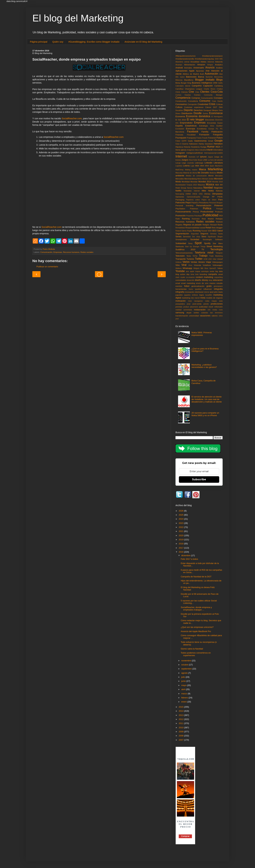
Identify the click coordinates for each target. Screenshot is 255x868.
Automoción (211, 74)
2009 (181, 732)
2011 (181, 723)
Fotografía (218, 135)
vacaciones (205, 316)
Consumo (205, 101)
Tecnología (217, 249)
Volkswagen (218, 265)
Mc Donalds (203, 173)
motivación (181, 301)
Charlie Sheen (210, 89)
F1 (217, 129)
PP (213, 197)
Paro (220, 200)
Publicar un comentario (47, 267)
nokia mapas (211, 301)
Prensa (196, 212)
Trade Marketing (216, 256)
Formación (204, 135)
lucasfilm (209, 295)
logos (202, 295)
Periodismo (204, 203)
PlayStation (180, 209)
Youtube (180, 271)
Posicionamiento (183, 212)
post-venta (197, 304)
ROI (221, 216)
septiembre (187, 669)
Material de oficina (190, 173)
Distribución (187, 113)
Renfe (220, 225)
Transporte (181, 259)
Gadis (190, 141)
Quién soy (58, 42)
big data (219, 271)
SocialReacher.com (72, 118)
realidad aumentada (184, 310)
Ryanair (204, 231)
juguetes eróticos (191, 295)
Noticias (219, 191)
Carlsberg (218, 86)
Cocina (188, 95)
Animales (188, 68)
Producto (219, 212)
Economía (180, 116)
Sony (190, 243)
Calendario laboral (183, 86)
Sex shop (196, 237)
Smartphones (181, 239)
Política (207, 208)
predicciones (217, 304)
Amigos (210, 65)
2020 (217, 59)
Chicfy (178, 92)
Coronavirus (181, 104)
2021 (181, 531)
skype (189, 313)
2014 (181, 711)
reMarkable (218, 307)
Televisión (180, 256)
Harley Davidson (206, 144)
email (178, 283)
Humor (211, 147)
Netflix (178, 191)
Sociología (207, 239)
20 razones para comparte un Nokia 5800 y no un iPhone (205, 414)
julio (184, 677)
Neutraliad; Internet (192, 191)
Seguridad (195, 234)
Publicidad (210, 215)
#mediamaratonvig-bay (205, 59)
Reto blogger (217, 228)
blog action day (182, 274)
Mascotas (179, 173)
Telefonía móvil (204, 253)
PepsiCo (195, 203)
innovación (190, 292)
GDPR (184, 141)
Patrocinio (180, 203)
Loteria (186, 166)
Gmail (211, 141)
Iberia (178, 150)
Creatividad (203, 104)
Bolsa (178, 83)
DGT (215, 107)
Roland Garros (181, 231)
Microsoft (218, 179)
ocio (221, 301)
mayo (184, 685)
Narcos (190, 188)
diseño (198, 280)
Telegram (219, 253)
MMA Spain (210, 166)
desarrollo (191, 280)
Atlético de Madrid (191, 74)
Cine (191, 92)
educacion (218, 280)
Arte (208, 71)
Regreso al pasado (192, 225)
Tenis (189, 256)
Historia (187, 147)
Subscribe (199, 479)
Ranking (186, 219)
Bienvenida (218, 77)
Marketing (215, 169)
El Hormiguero (217, 117)
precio (206, 304)
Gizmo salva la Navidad (192, 649)
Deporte (188, 110)
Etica (212, 126)
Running (197, 231)
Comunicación (46, 252)
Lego (184, 163)
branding (203, 274)
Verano (201, 262)
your (177, 319)
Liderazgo (199, 163)
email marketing (188, 283)
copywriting (218, 277)
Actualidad (195, 62)
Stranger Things (199, 247)
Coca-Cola (217, 92)
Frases (199, 138)
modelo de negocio (214, 298)
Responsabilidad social (195, 228)
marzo (185, 694)
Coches (178, 95)
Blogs (219, 80)
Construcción (181, 101)
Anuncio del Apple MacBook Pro (196, 631)
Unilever (179, 262)
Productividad (207, 212)
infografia (218, 289)
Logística (179, 166)
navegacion (198, 301)
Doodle (198, 113)
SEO (214, 231)
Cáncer (208, 107)
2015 (181, 707)
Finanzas (179, 135)
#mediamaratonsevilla (185, 59)
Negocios (218, 188)
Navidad (208, 188)
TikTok (195, 256)
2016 (181, 552)
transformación (182, 316)
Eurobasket (180, 129)
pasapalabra (180, 304)
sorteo (196, 313)
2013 (181, 715)
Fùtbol (178, 141)
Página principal (39, 42)
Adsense (211, 62)
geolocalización (198, 286)
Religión (206, 225)
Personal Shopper (216, 203)
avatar (212, 271)
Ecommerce (216, 113)
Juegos (185, 160)
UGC (210, 259)
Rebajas (219, 219)
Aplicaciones (181, 71)
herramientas (181, 289)
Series (178, 236)
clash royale (180, 277)
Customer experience (194, 107)
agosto (185, 673)
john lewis (218, 292)
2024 (181, 519)
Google (219, 141)
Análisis (219, 68)
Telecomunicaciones (184, 253)
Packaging (180, 200)
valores (215, 316)
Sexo (204, 236)
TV (203, 249)
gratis (209, 286)
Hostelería (195, 147)
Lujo (192, 166)
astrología (205, 271)
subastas (205, 313)
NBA (217, 185)
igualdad (198, 289)
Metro (199, 179)
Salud (220, 231)
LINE (205, 160)
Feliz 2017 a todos (189, 559)
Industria (203, 150)
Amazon (201, 65)
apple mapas (195, 271)
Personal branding (184, 205)
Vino (178, 265)
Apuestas (200, 71)
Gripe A (178, 144)
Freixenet (212, 138)
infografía (180, 292)
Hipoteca (179, 147)
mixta (203, 298)
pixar (189, 304)
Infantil (209, 150)
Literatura (218, 163)
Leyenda (190, 163)
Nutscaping (180, 194)
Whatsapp (187, 268)
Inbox (197, 150)
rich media (212, 310)
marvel (197, 298)
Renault (213, 225)
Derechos (198, 110)
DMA (221, 107)
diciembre (186, 555)
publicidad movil (206, 307)
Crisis (212, 104)
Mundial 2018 (217, 182)
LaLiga (178, 163)
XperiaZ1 (213, 268)
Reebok (219, 222)
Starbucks (180, 246)
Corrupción (192, 104)
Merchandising (191, 179)
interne (207, 292)
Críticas (219, 104)
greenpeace (218, 286)
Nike (204, 191)
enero (184, 702)
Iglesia (184, 150)
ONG (201, 194)
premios (179, 307)
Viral (184, 265)
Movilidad (186, 182)
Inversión (192, 157)
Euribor (220, 126)
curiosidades (181, 280)
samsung (180, 313)
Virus (190, 265)
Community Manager (213, 95)
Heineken (218, 144)
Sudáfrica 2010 (185, 249)
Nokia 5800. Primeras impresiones (202, 334)
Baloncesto (191, 77)
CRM (215, 83)
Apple (192, 71)
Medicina (213, 173)
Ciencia (185, 92)
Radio (178, 219)
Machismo (219, 166)
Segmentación (182, 234)
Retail (208, 228)
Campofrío (197, 86)
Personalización (204, 205)
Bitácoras (179, 80)
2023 (181, 523)
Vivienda (198, 265)
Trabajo (203, 256)
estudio (220, 283)
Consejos (218, 98)
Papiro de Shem (209, 200)
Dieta (221, 110)
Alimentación (190, 65)
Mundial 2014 (205, 182)
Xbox (206, 268)
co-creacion (190, 277)
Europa (211, 129)
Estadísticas (191, 126)
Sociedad (195, 239)
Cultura (179, 107)
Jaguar (210, 157)
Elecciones (210, 120)
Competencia (183, 98)
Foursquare (181, 138)
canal (220, 274)
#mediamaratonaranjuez (212, 56)
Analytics (219, 65)
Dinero (178, 113)
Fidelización (217, 132)
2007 (181, 740)
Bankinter (209, 77)
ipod (212, 292)
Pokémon (194, 209)
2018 (181, 544)
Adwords (219, 62)
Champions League (194, 89)
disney (205, 280)
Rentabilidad (180, 228)
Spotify (207, 243)
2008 (181, 736)
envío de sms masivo (206, 283)
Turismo (190, 259)
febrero (185, 698)
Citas (197, 92)
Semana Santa (216, 234)
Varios (186, 262)
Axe (221, 74)
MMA (202, 166)
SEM (210, 231)
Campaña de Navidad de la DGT (196, 577)
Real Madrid (208, 219)
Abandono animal (182, 62)
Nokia (211, 191)
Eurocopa (190, 129)
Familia (205, 132)
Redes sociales (87, 252)
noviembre (187, 661)
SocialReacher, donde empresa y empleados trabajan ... (196, 609)
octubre (185, 665)
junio (184, 681)
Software (219, 239)
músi (190, 301)
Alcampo (179, 65)
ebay (211, 280)
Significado (212, 237)
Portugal (219, 209)
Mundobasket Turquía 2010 (186, 185)
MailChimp (179, 170)
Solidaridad (181, 243)
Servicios (187, 236)
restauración (200, 310)
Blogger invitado (205, 80)
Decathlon (179, 110)
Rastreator (196, 219)
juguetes (179, 295)
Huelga (203, 147)
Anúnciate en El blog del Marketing (143, 42)
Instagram (180, 153)
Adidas (203, 62)
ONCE (195, 194)
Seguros (204, 234)
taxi (211, 313)
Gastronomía (200, 141)
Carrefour (179, 89)
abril (184, 689)
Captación (208, 86)
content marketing (205, 277)
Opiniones (180, 197)
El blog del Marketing (78, 18)
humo (191, 289)
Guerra (185, 144)
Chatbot (220, 89)
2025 (181, 515)
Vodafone (207, 265)
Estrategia (204, 126)
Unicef (220, 259)
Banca (201, 77)
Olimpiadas (217, 194)
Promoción (181, 216)
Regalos (179, 225)
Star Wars (218, 243)
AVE (221, 59)
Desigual (207, 110)
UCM (206, 259)
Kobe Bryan (198, 160)
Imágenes (191, 150)
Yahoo (220, 268)
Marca (202, 169)
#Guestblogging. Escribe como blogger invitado (94, 42)
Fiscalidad (191, 135)
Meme (211, 176)
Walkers (178, 268)
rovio (221, 310)
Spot (198, 243)
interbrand (199, 292)
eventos (179, 286)
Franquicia (191, 138)
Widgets (196, 268)
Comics (197, 95)
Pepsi (188, 203)
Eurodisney (202, 129)
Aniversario (199, 68)
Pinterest (218, 205)
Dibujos (215, 110)
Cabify (220, 83)
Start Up (188, 247)
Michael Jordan (208, 179)
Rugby (190, 231)
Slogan (220, 237)
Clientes (205, 92)
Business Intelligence (202, 83)
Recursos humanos (71, 252)
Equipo (220, 123)
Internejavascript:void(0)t (213, 153)
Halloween (193, 144)
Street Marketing (215, 246)
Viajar (209, 262)
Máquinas (201, 185)
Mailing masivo (191, 170)
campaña (212, 274)
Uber (215, 259)
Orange (206, 197)
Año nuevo (180, 77)
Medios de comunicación (196, 176)
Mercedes (180, 179)
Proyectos (190, 216)
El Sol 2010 (181, 120)
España (179, 126)
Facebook (193, 132)
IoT (198, 157)
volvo (221, 316)
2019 (181, 540)
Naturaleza (198, 188)
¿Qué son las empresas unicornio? (197, 627)
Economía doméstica (198, 116)
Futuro (220, 138)
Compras (196, 98)
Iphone (203, 157)
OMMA (188, 194)
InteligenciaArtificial (195, 153)
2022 (181, 527)
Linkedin (208, 163)
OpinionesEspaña (194, 197)
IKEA (218, 147)
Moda (178, 182)
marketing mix (188, 298)
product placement (191, 307)
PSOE (220, 197)
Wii (202, 268)
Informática (218, 150)
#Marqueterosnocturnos (185, 56)
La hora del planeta (215, 160)
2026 (181, 511)
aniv (187, 271)
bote (197, 274)
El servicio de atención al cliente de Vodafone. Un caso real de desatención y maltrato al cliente (207, 399)
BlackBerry (189, 80)
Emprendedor (186, 123)
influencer (208, 289)
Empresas (58, 252)
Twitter (199, 259)
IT (222, 147)
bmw (192, 274)
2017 (181, 548)
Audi (202, 74)
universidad (194, 316)
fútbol (187, 286)
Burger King (186, 83)
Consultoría (193, 101)
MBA (197, 166)
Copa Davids (217, 101)
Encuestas (211, 123)
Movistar (194, 182)
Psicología (198, 216)
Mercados (219, 176)
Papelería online (193, 200)
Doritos (205, 113)
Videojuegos (217, 262)
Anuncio (210, 68)
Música (210, 185)
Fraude (205, 138)
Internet (181, 156)
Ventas (194, 262)
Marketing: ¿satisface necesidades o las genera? (204, 366)
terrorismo (219, 313)
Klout (191, 160)
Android (179, 68)
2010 (181, 728)
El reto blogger (195, 120)
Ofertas (207, 194)
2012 (181, 719)
